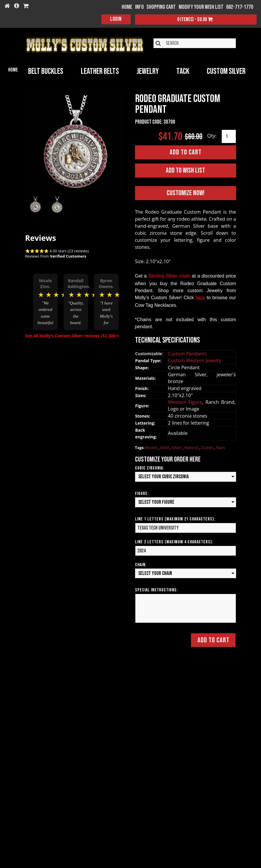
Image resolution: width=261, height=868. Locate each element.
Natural (191, 447)
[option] (45, 301)
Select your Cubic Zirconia (163, 477)
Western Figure (185, 402)
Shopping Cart (161, 7)
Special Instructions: (156, 590)
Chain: (141, 565)
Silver (177, 447)
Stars (220, 447)
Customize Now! (186, 193)
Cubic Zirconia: (150, 468)
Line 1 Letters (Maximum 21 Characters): (175, 519)
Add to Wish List (185, 170)
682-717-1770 (240, 7)
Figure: (142, 493)
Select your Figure (156, 502)
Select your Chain (155, 573)
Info (139, 7)
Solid (165, 447)
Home (13, 70)
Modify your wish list (201, 7)
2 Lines (207, 447)
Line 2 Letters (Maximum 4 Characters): (174, 542)
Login (116, 19)
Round (152, 447)
